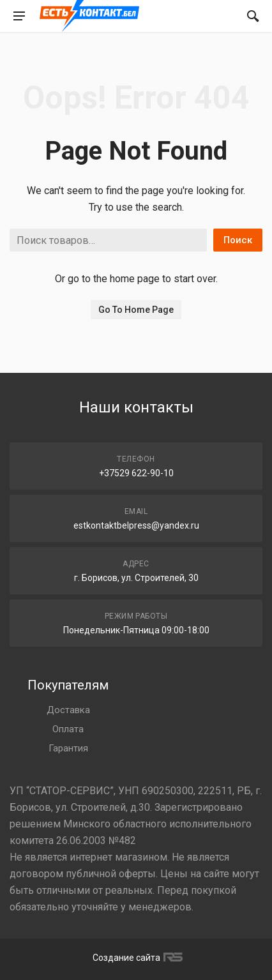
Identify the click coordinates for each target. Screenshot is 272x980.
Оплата (68, 729)
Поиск (238, 240)
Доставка (68, 710)
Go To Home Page (136, 310)
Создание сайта (136, 958)
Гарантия (68, 748)
